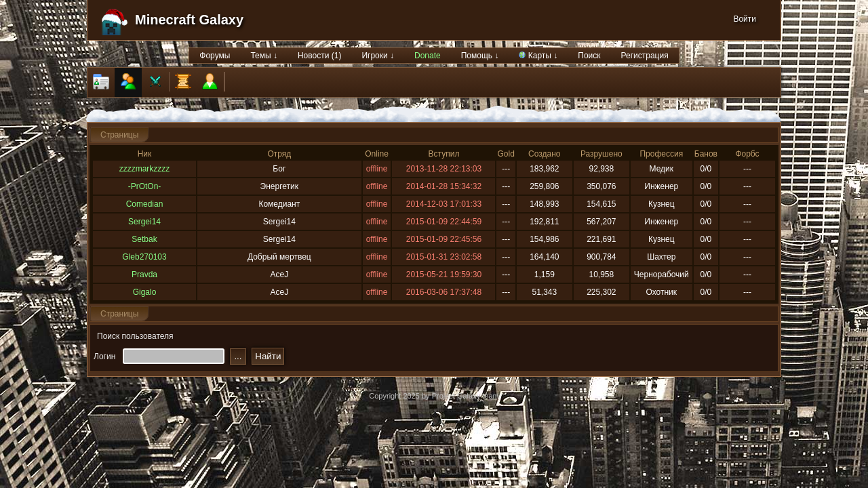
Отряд (279, 154)
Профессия (661, 154)
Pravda (144, 274)
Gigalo (145, 292)
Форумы (215, 56)
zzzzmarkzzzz (145, 169)
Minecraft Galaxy (189, 20)
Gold (506, 154)
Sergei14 (144, 222)
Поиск (589, 56)
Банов (706, 154)
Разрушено (601, 154)
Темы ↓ (264, 56)
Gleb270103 (144, 257)
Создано (544, 154)
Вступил (444, 154)
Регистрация (645, 56)
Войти (745, 19)
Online (377, 154)
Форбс (747, 154)
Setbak (144, 239)
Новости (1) (319, 56)
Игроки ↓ (378, 56)
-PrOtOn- (145, 186)
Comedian (145, 204)
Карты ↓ (538, 56)
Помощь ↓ (480, 56)
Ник (145, 154)
